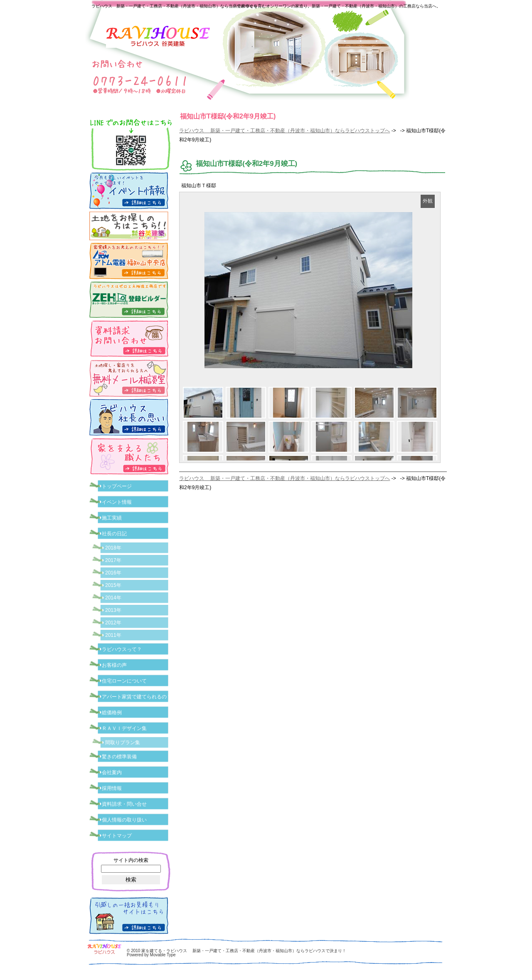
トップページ (117, 486)
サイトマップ (117, 836)
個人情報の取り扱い (124, 820)
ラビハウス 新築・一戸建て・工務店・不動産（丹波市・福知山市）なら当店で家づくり (175, 6)
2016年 (113, 573)
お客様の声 (114, 665)
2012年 (113, 623)
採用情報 (112, 788)
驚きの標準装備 (119, 757)
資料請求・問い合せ (124, 804)
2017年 (113, 560)
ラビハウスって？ (122, 649)
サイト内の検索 (131, 860)
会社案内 (112, 772)
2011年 (113, 635)
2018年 (113, 548)
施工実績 (112, 518)
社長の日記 (114, 534)
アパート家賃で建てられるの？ (137, 697)
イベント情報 (117, 502)
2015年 (113, 585)
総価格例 (112, 713)
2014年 (113, 598)
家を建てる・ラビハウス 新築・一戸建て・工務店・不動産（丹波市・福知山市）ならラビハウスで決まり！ (244, 951)
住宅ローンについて (124, 681)
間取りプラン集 (123, 742)
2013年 (113, 610)
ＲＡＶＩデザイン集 (124, 728)
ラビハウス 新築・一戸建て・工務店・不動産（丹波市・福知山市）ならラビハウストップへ (284, 131)
